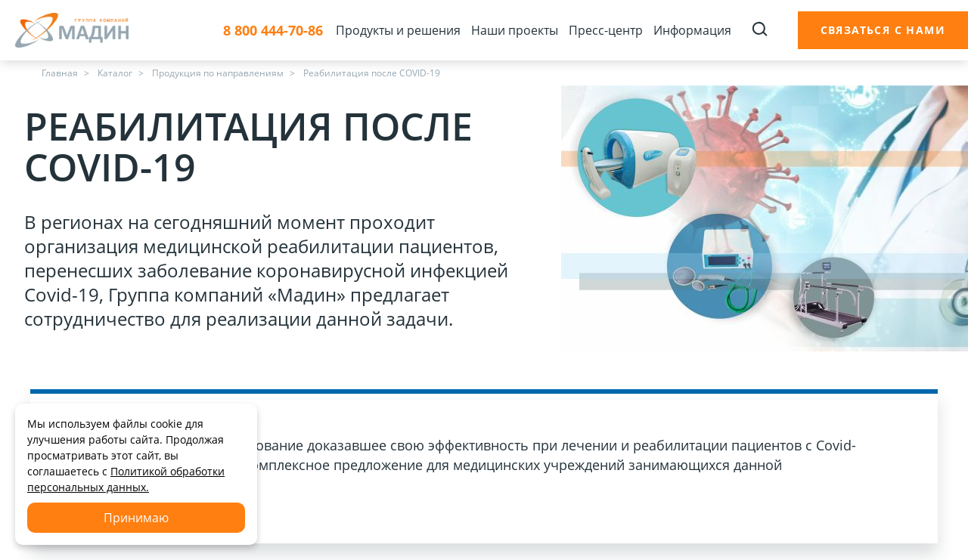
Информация (692, 30)
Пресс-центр (606, 30)
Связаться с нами (883, 30)
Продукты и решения (398, 30)
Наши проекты (515, 30)
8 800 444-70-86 (273, 31)
